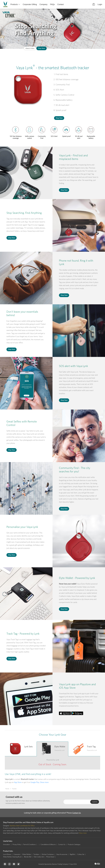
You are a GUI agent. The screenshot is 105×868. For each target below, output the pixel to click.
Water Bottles (27, 854)
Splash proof (66, 136)
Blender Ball (28, 857)
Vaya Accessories (62, 854)
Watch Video (30, 48)
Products (14, 4)
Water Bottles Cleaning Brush (12, 857)
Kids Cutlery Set (39, 857)
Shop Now (42, 48)
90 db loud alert (79, 137)
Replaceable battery (91, 137)
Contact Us (76, 813)
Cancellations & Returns (48, 844)
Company (43, 4)
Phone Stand (50, 857)
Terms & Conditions (29, 844)
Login (100, 4)
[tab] (21, 749)
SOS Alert (54, 136)
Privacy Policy (17, 844)
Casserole (17, 854)
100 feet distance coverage (16, 137)
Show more (44, 782)
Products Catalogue (74, 844)
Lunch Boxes (7, 854)
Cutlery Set (81, 854)
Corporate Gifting (30, 4)
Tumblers (36, 854)
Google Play (35, 782)
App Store (18, 782)
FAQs (52, 4)
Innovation (7, 844)
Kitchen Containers (48, 854)
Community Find (42, 137)
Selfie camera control (29, 137)
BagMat (72, 854)
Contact (60, 4)
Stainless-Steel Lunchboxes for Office (22, 826)
